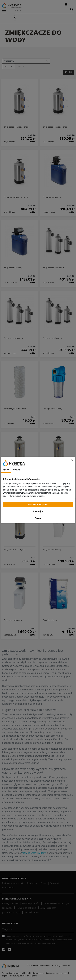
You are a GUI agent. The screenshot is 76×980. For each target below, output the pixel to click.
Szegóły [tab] (17, 470)
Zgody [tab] (6, 470)
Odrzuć (38, 518)
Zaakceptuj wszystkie (38, 505)
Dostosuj (38, 511)
